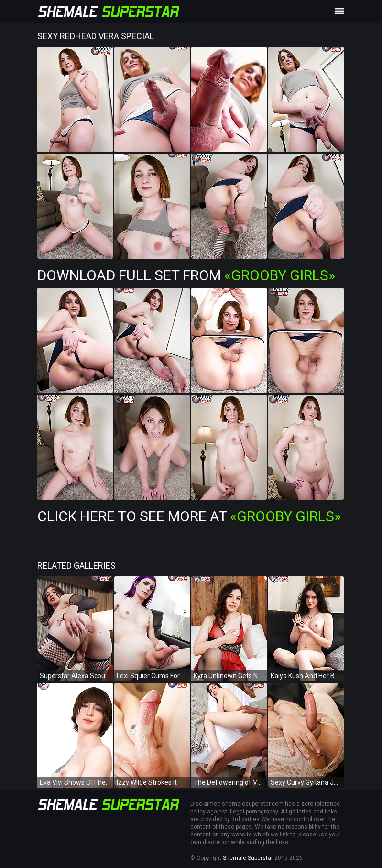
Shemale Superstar (248, 858)
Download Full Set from (186, 275)
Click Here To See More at (189, 516)
